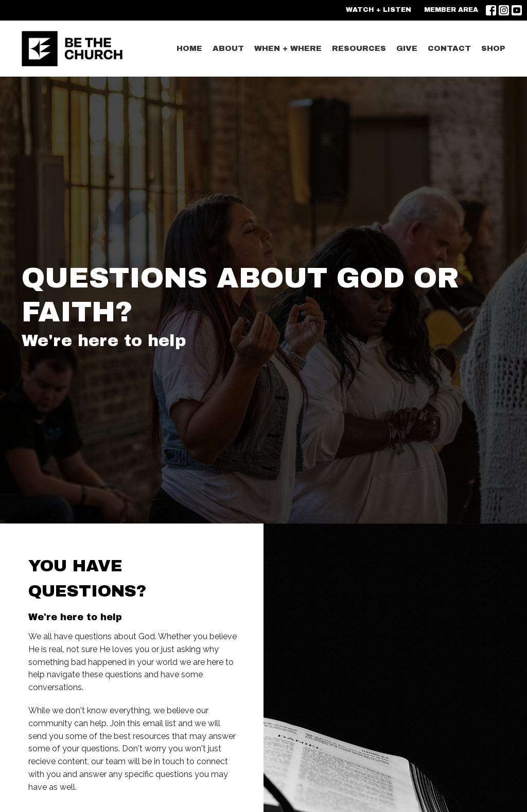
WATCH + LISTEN (379, 10)
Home (189, 48)
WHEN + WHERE (288, 48)
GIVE (407, 48)
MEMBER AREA (451, 10)
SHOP (493, 48)
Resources (359, 48)
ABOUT (228, 48)
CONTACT (449, 48)
